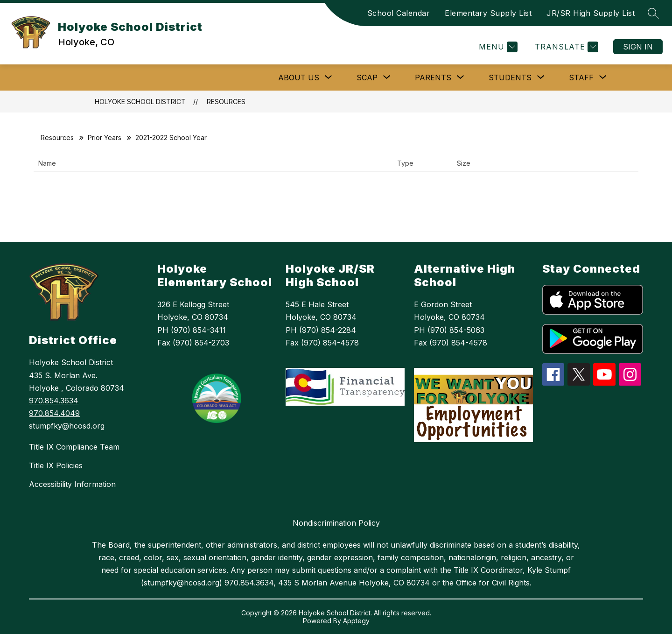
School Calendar (399, 13)
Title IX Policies (56, 465)
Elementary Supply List (488, 13)
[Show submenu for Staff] (581, 77)
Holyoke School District (140, 102)
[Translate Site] (565, 47)
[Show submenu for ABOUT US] (299, 77)
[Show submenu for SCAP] (367, 77)
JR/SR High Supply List (591, 13)
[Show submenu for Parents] (433, 77)
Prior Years (105, 137)
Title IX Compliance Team (74, 447)
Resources (226, 102)
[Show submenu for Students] (510, 77)
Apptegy (356, 621)
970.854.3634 (54, 401)
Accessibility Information (72, 484)
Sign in (638, 47)
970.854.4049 (54, 413)
